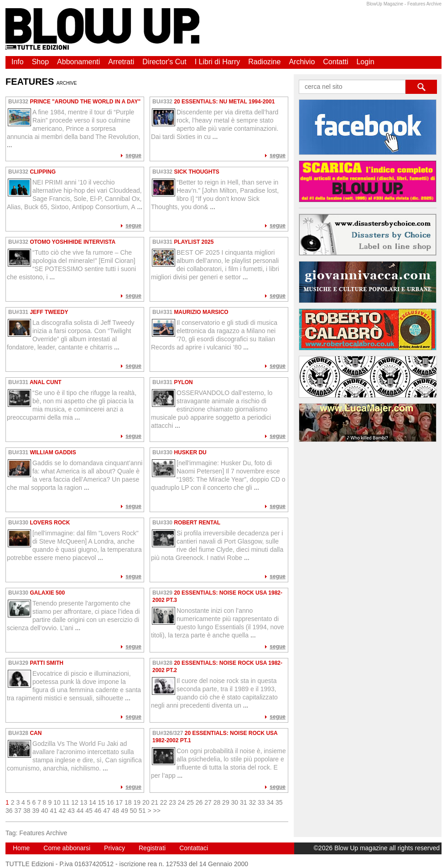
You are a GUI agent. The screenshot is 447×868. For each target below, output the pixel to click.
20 (146, 802)
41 (53, 811)
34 (270, 802)
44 (80, 811)
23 (172, 802)
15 (102, 802)
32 (253, 802)
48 (116, 811)
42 (62, 811)
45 (89, 811)
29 (226, 802)
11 (66, 802)
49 (125, 811)
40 (45, 811)
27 (208, 802)
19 (137, 802)
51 (142, 811)
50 (134, 811)
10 (57, 802)
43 (71, 811)
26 (199, 802)
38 (27, 811)
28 (217, 802)
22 (164, 802)
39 (36, 811)
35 (279, 802)
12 (75, 802)
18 (128, 802)
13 (84, 802)
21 (155, 802)
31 (244, 802)
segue (133, 155)
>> (157, 811)
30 (235, 802)
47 (107, 811)
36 (9, 811)
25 (190, 802)
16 (110, 802)
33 (261, 802)
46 (98, 811)
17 (119, 802)
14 (93, 802)
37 (18, 811)
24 (182, 802)
